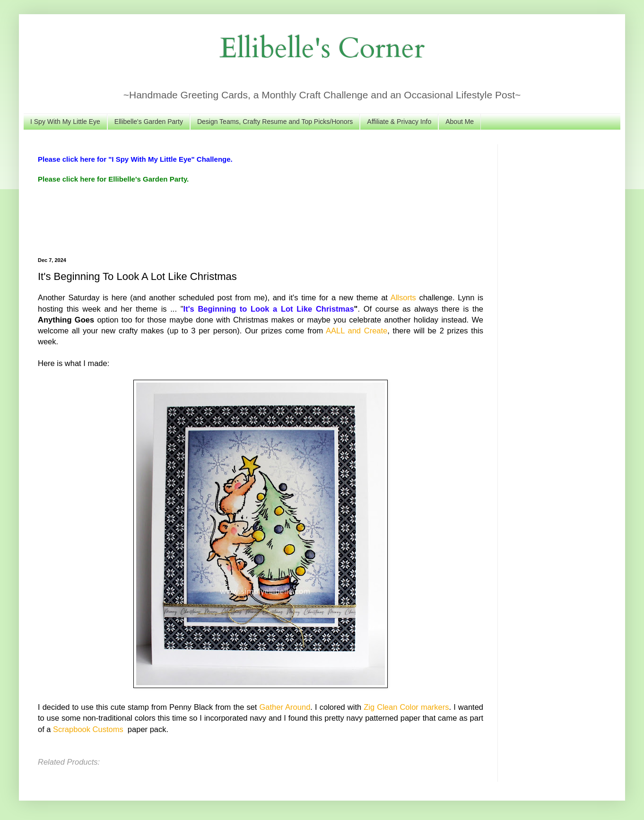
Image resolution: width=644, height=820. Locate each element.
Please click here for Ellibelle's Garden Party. (113, 179)
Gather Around (285, 707)
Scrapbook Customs (89, 729)
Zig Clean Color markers (406, 707)
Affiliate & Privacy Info (399, 122)
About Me (460, 122)
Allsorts (403, 297)
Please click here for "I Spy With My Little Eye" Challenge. (135, 159)
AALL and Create (357, 331)
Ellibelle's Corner (322, 48)
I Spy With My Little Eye (65, 122)
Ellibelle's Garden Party (149, 122)
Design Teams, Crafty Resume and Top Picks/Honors (275, 122)
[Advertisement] (210, 219)
